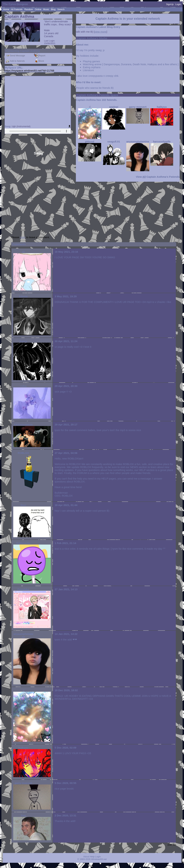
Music (46, 9)
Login (178, 4)
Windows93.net (99, 859)
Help (92, 857)
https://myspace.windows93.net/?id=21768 (30, 71)
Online (38, 9)
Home (6, 9)
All (17, 9)
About (86, 857)
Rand (29, 9)
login (23, 237)
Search (61, 9)
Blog (53, 9)
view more (100, 32)
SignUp (170, 4)
